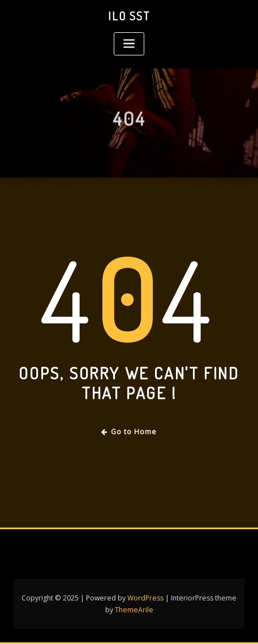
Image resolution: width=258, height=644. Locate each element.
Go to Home (129, 432)
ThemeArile (134, 610)
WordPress (145, 598)
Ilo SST (129, 16)
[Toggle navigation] (129, 44)
